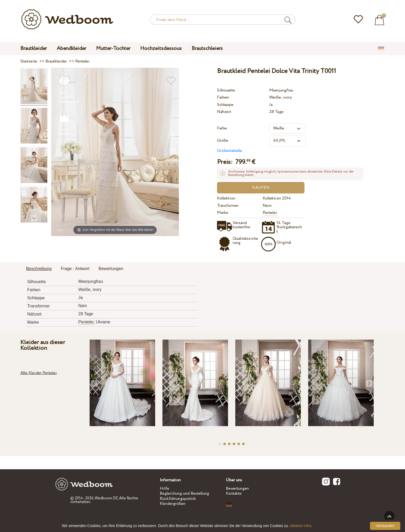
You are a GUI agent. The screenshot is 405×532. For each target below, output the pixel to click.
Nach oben (389, 516)
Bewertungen (237, 488)
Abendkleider (71, 48)
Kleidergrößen (173, 504)
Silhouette (226, 90)
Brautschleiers (207, 48)
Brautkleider (34, 48)
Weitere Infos (301, 526)
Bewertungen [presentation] (111, 269)
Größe (223, 141)
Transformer (228, 206)
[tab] (39, 269)
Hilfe (165, 488)
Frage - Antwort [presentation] (75, 269)
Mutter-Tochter (113, 48)
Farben (223, 97)
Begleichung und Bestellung (184, 493)
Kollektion (226, 198)
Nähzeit (224, 112)
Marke (223, 213)
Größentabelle (230, 151)
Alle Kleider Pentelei (39, 373)
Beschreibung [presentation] (39, 269)
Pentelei (270, 213)
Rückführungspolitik (178, 499)
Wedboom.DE (106, 498)
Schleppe (225, 105)
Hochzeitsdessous (161, 48)
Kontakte (234, 493)
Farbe (222, 128)
